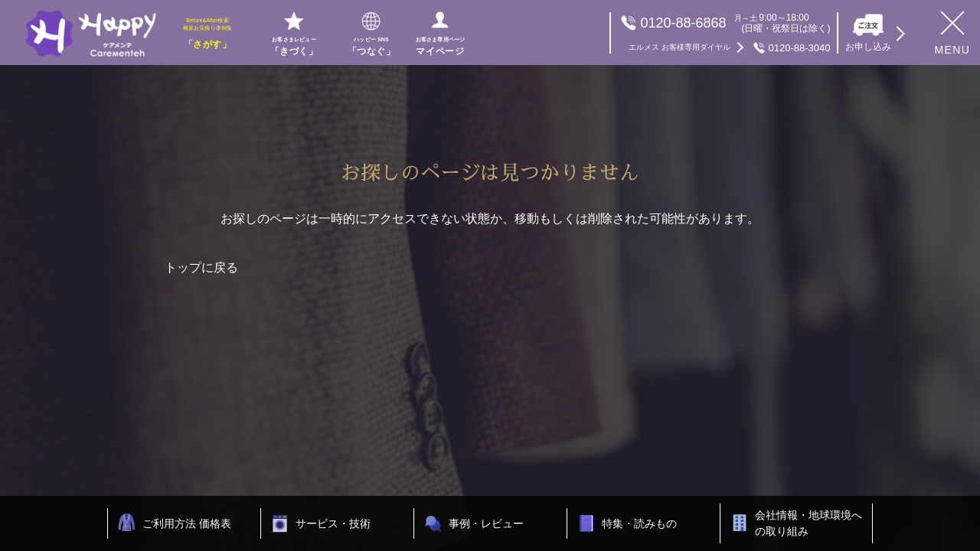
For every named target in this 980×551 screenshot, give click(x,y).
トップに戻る (201, 267)
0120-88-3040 (730, 48)
